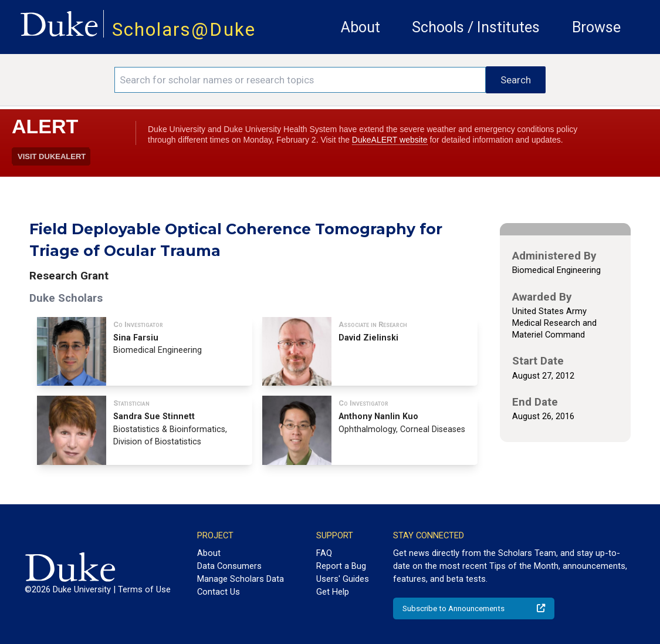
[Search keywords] (300, 80)
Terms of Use (144, 589)
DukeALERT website (390, 140)
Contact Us (219, 592)
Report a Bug (341, 566)
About (361, 27)
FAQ (324, 553)
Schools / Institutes (476, 27)
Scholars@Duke (184, 30)
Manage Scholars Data (241, 579)
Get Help (333, 592)
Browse (596, 27)
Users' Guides (343, 579)
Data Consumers (229, 566)
